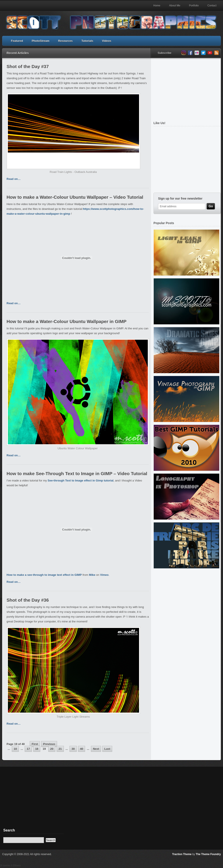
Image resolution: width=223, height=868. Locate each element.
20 (52, 749)
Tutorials (87, 41)
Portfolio (194, 5)
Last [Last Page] (107, 749)
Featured (17, 41)
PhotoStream (41, 41)
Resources (65, 41)
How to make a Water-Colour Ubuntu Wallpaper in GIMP (66, 321)
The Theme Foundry (208, 854)
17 (28, 749)
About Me (175, 5)
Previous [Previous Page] (49, 744)
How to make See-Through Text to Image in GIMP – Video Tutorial (77, 474)
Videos (106, 41)
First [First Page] (35, 744)
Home (157, 5)
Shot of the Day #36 (28, 600)
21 (60, 749)
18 (37, 749)
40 (82, 749)
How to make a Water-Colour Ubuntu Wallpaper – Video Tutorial (75, 197)
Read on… (14, 179)
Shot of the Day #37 (28, 66)
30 (73, 749)
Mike (92, 575)
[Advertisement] (33, 801)
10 (15, 749)
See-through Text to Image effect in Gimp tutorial (81, 481)
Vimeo (104, 575)
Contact (212, 5)
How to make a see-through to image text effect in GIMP (44, 575)
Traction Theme (182, 854)
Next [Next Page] (96, 749)
